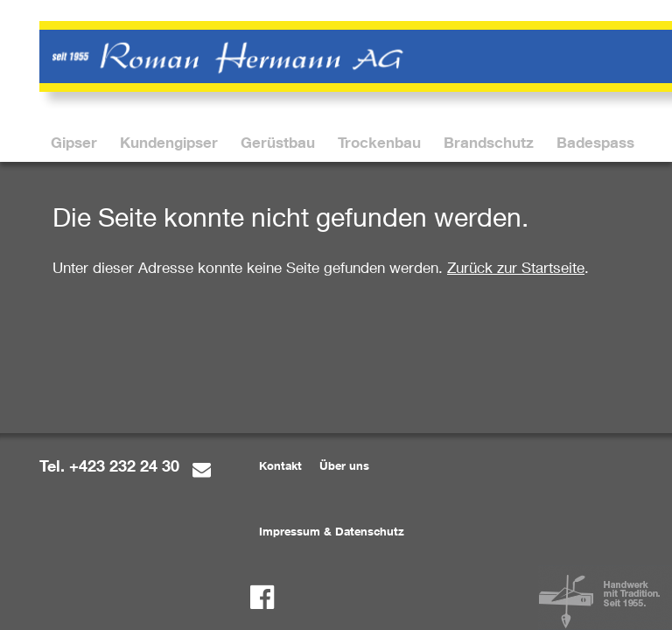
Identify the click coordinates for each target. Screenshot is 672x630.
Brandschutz (489, 142)
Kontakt (280, 465)
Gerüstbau (278, 142)
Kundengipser (169, 142)
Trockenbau (379, 142)
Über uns (344, 465)
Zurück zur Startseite (516, 267)
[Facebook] (262, 597)
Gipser (74, 142)
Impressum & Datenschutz (332, 531)
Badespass (595, 142)
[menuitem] (74, 142)
